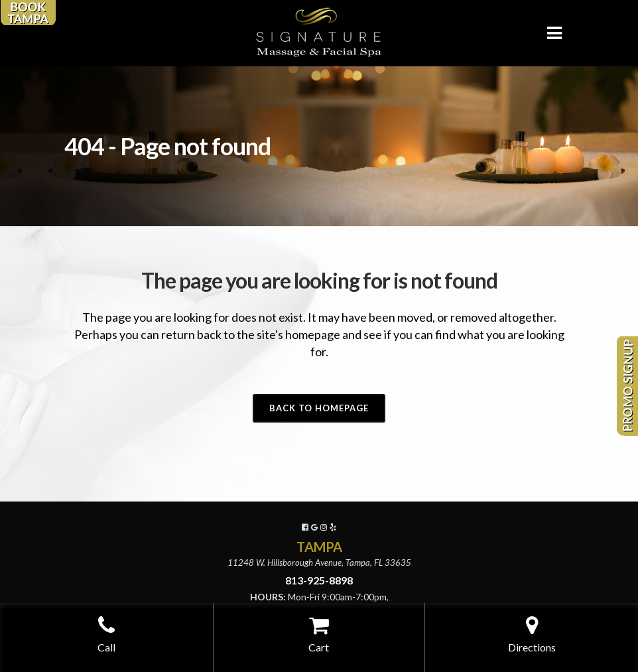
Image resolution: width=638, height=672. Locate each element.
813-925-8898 (319, 580)
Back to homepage (319, 408)
